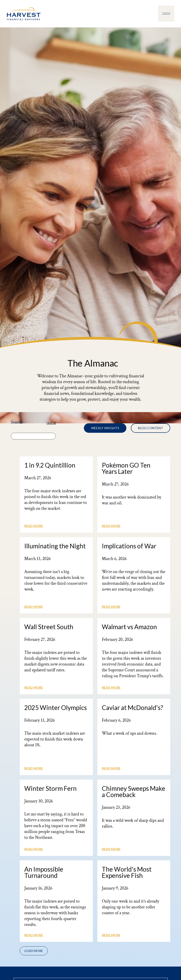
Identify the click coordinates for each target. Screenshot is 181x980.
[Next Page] (34, 951)
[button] (166, 14)
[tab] (105, 428)
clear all (51, 423)
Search (17, 422)
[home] (24, 14)
